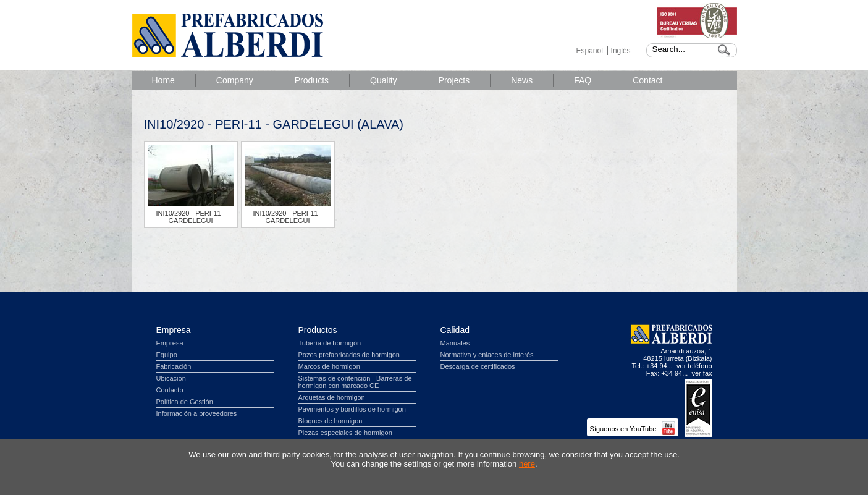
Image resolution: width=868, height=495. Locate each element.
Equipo (167, 355)
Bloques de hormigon (331, 421)
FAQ (583, 80)
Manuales (455, 343)
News (522, 80)
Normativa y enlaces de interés (487, 355)
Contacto (170, 390)
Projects (454, 80)
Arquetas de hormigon (332, 397)
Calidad (455, 330)
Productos (318, 330)
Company (235, 80)
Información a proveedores (197, 413)
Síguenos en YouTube (633, 429)
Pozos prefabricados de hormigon (349, 355)
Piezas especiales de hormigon (345, 433)
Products (312, 80)
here (527, 464)
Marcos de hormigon (329, 366)
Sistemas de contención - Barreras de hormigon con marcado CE (355, 382)
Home (163, 80)
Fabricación (174, 366)
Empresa (174, 330)
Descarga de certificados (478, 366)
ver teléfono (694, 366)
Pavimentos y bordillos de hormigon (352, 409)
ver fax (702, 373)
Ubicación (171, 378)
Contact (647, 80)
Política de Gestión (185, 402)
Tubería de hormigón (330, 343)
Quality (384, 80)
